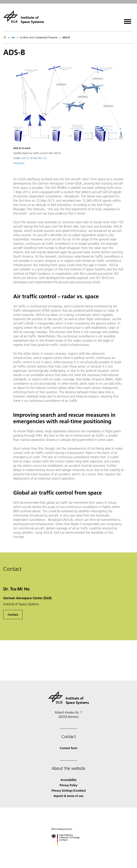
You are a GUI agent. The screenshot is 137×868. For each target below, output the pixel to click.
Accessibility (68, 780)
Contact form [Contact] (68, 748)
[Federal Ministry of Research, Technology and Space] (69, 849)
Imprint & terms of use (68, 796)
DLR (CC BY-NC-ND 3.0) (34, 158)
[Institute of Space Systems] (24, 17)
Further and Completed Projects (39, 37)
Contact (13, 614)
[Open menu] (128, 20)
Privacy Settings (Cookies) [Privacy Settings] (69, 790)
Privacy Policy (68, 785)
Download (19, 163)
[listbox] (13, 37)
